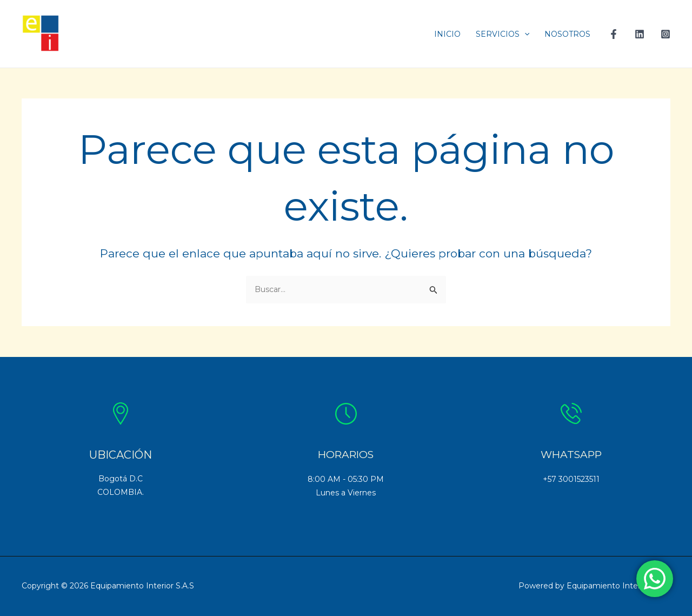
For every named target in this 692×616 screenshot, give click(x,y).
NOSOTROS (567, 34)
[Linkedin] (640, 34)
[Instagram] (666, 34)
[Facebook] (614, 34)
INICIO (447, 34)
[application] (524, 34)
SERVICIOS (503, 34)
